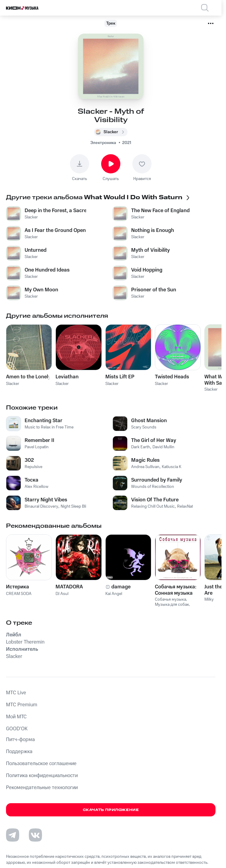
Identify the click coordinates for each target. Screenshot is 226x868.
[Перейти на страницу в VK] (35, 835)
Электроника (103, 143)
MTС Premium (22, 705)
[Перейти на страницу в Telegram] (13, 835)
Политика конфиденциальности (42, 776)
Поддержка (19, 752)
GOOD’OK (17, 729)
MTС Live (16, 693)
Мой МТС (16, 717)
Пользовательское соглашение (41, 764)
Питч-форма (20, 740)
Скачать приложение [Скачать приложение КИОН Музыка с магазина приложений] (111, 810)
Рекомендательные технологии (42, 788)
